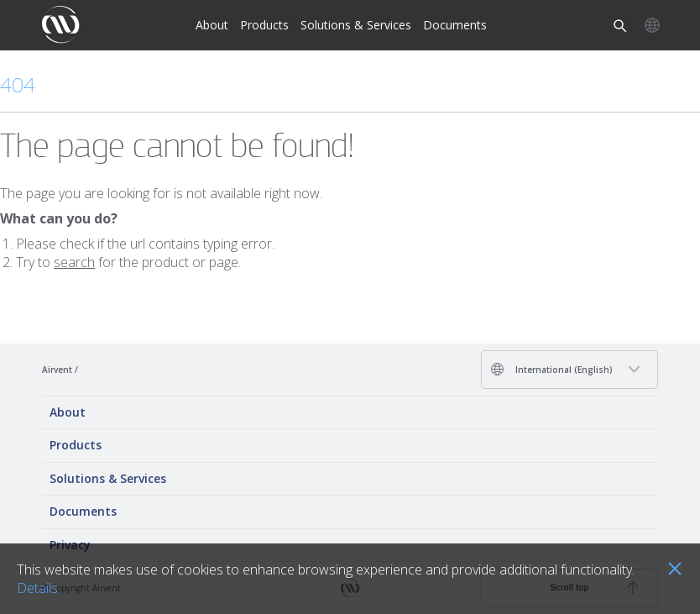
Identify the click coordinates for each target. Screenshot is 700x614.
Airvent (57, 370)
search (74, 262)
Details (37, 588)
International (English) (551, 369)
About (212, 25)
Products (264, 25)
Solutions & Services (356, 25)
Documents (455, 25)
